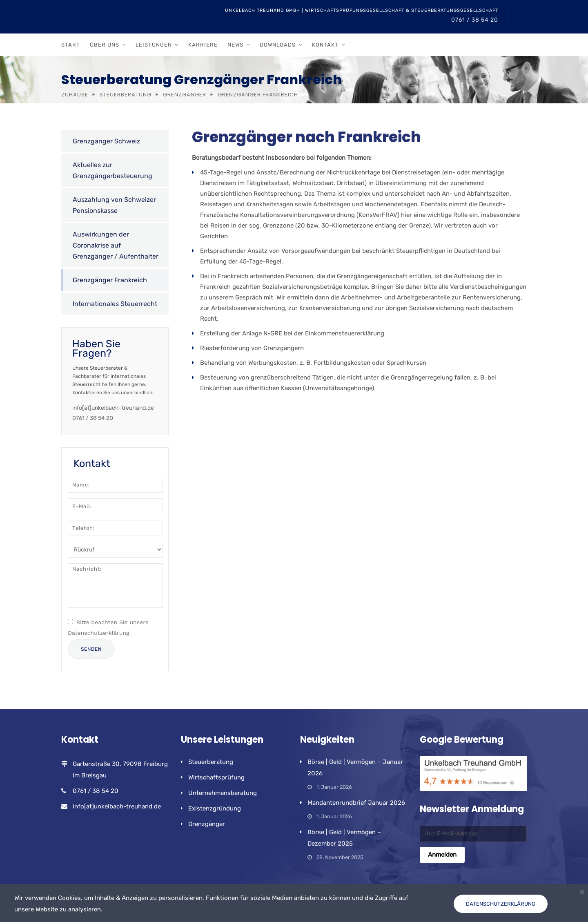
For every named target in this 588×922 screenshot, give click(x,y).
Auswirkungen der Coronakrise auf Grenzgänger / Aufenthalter (116, 245)
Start (71, 45)
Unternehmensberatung (223, 793)
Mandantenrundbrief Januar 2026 (356, 803)
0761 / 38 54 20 (475, 20)
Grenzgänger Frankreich (110, 280)
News (235, 45)
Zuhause (75, 95)
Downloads (278, 45)
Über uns (105, 45)
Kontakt (325, 45)
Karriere (203, 45)
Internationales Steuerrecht (115, 304)
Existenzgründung (215, 808)
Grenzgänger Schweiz (106, 141)
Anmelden (442, 855)
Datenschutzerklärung (501, 904)
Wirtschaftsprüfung (216, 777)
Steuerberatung (126, 95)
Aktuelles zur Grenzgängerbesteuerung (112, 170)
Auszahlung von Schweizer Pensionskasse (114, 205)
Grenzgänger (185, 95)
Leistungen (154, 45)
